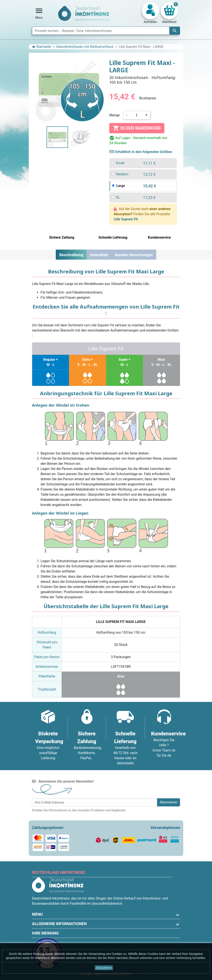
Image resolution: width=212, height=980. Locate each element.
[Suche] (106, 31)
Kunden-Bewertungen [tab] (134, 255)
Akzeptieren (104, 968)
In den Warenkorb (137, 128)
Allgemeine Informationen (59, 924)
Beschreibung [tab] (71, 255)
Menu (37, 914)
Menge (114, 115)
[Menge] (136, 115)
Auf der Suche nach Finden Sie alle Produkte (142, 214)
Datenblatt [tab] (99, 255)
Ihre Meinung (45, 933)
